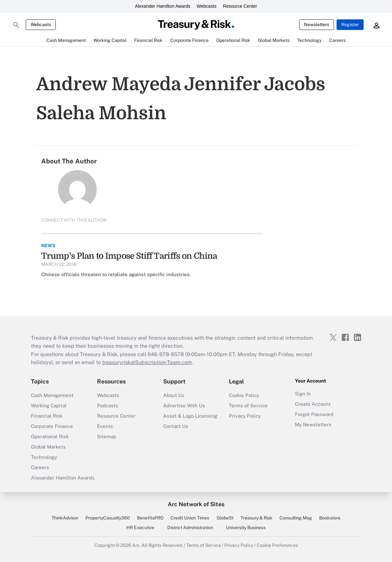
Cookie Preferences (277, 545)
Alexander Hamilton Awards (163, 6)
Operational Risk (50, 436)
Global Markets (48, 447)
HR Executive (140, 528)
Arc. (136, 545)
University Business (246, 528)
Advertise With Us (184, 406)
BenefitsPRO (150, 518)
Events (105, 426)
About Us (174, 395)
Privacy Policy (245, 416)
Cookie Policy (244, 395)
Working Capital (49, 406)
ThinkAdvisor (65, 518)
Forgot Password (314, 414)
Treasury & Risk (256, 518)
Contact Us (176, 426)
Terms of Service (248, 406)
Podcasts (108, 406)
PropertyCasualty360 (108, 518)
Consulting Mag (296, 518)
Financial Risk (47, 416)
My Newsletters (313, 425)
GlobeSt (225, 518)
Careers (40, 467)
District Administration (190, 528)
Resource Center (240, 6)
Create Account (313, 404)
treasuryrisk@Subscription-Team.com (147, 362)
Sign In (303, 394)
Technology (44, 457)
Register (350, 24)
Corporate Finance (52, 426)
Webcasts (206, 6)
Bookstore (330, 518)
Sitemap (107, 436)
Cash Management (52, 395)
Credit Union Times (190, 518)
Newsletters (317, 24)
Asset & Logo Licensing (190, 416)
